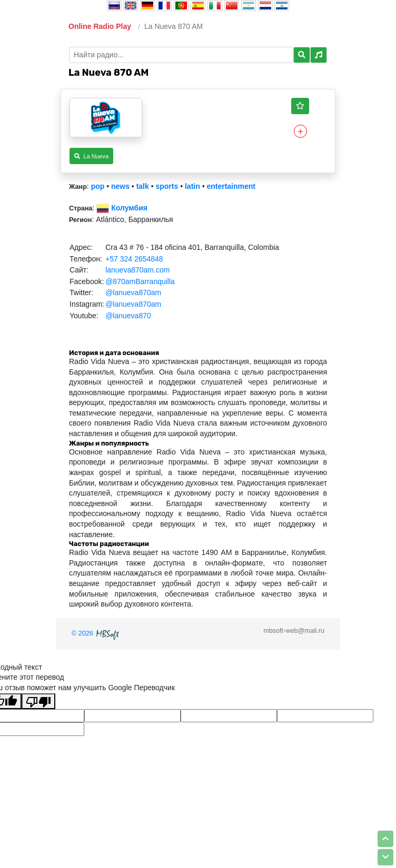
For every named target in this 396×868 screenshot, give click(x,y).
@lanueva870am (133, 292)
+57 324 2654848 (134, 259)
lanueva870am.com (137, 270)
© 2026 (96, 633)
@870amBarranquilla (140, 281)
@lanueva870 (128, 316)
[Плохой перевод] (38, 701)
